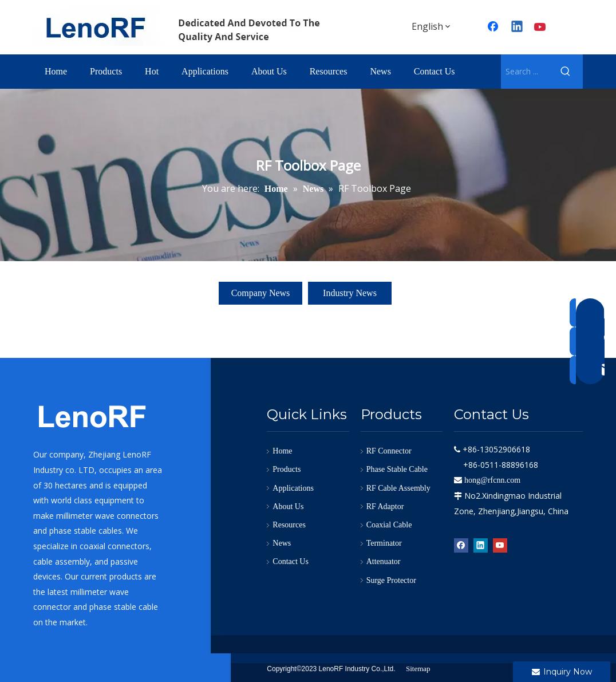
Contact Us (291, 561)
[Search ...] (525, 72)
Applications (293, 488)
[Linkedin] (518, 27)
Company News (261, 293)
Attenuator (384, 561)
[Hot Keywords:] (566, 72)
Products (287, 469)
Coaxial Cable (389, 525)
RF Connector (389, 451)
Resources (289, 525)
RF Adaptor (385, 506)
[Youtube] (541, 27)
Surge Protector (391, 580)
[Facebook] (461, 545)
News (282, 543)
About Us (288, 506)
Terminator (384, 543)
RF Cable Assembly (398, 488)
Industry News (350, 293)
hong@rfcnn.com (492, 480)
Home (282, 451)
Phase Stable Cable (397, 469)
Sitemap (418, 669)
